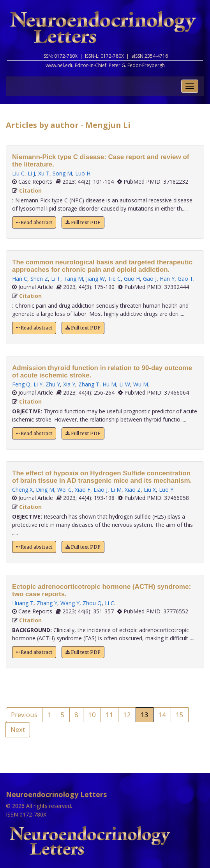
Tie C (114, 279)
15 (180, 715)
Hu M (109, 384)
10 (92, 715)
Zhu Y (53, 384)
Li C (109, 603)
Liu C (18, 173)
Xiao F (83, 490)
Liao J (101, 490)
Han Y (167, 279)
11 (109, 715)
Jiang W (95, 279)
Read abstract (34, 222)
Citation (30, 190)
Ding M (45, 490)
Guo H (132, 279)
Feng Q (21, 384)
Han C (20, 279)
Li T (56, 279)
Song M (62, 173)
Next (18, 729)
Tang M (73, 279)
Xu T (44, 173)
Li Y (38, 384)
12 (127, 715)
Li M (116, 490)
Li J (31, 173)
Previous (24, 715)
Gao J (150, 279)
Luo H (83, 173)
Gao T (185, 279)
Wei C (64, 490)
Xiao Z (133, 490)
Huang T (23, 603)
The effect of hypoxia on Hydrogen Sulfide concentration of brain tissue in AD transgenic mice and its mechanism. (102, 477)
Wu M (141, 384)
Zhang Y (47, 603)
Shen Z (39, 279)
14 (162, 715)
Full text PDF (83, 222)
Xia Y (69, 384)
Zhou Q (92, 603)
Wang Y (70, 603)
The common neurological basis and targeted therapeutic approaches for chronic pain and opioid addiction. (102, 266)
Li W (125, 384)
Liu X (150, 490)
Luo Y (166, 490)
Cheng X (22, 490)
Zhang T (89, 384)
